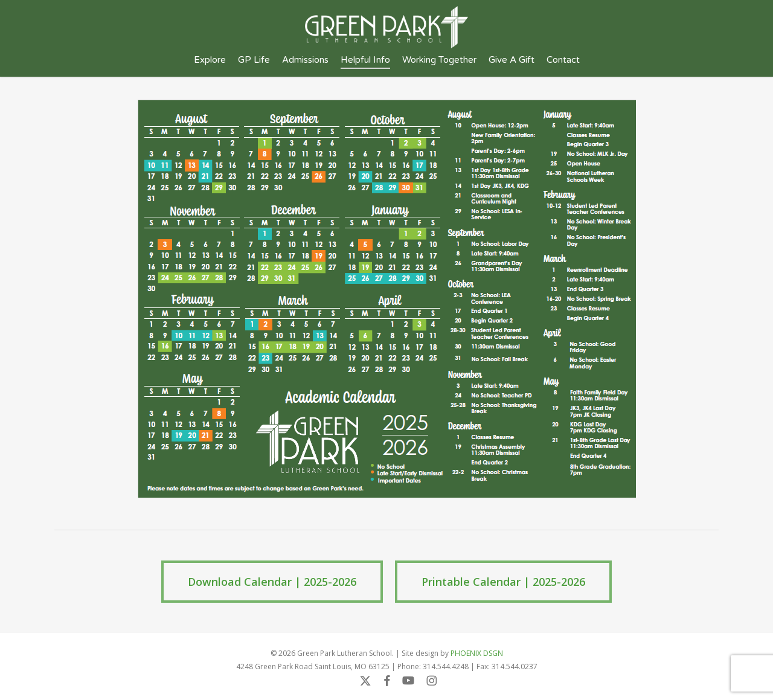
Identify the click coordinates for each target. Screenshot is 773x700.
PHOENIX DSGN (477, 653)
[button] (272, 582)
